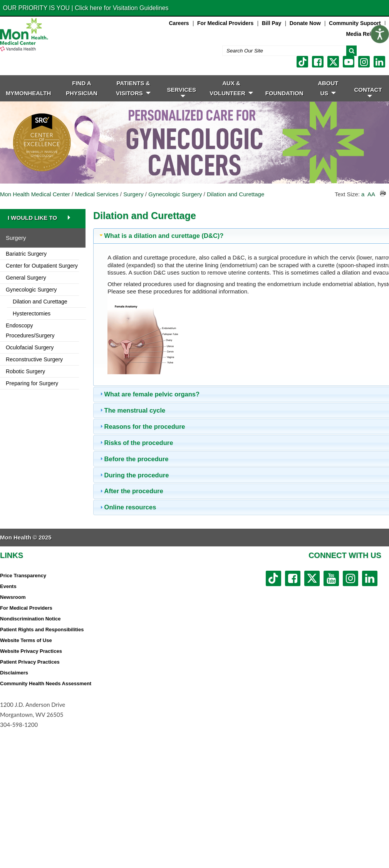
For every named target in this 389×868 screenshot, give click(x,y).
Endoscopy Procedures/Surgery (30, 330)
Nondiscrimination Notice (30, 619)
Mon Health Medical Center (35, 194)
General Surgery (26, 278)
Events (8, 586)
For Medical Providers (225, 23)
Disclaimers (14, 673)
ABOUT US (328, 88)
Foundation (284, 93)
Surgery (133, 194)
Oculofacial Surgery (30, 347)
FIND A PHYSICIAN (82, 88)
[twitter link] (333, 62)
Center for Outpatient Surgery (42, 266)
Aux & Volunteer (231, 88)
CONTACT (368, 92)
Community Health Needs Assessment (46, 683)
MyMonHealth (28, 93)
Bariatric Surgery (26, 254)
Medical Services (96, 194)
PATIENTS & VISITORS (133, 88)
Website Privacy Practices (31, 651)
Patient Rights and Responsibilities (42, 630)
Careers (179, 23)
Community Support (355, 23)
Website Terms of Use (26, 640)
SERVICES (182, 92)
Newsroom (13, 597)
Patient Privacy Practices (30, 662)
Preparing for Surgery (32, 383)
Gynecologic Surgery (175, 194)
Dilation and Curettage (236, 194)
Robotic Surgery (25, 371)
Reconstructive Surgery (34, 359)
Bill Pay (272, 23)
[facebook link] (318, 62)
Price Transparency (23, 576)
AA (371, 194)
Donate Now (305, 23)
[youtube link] (349, 62)
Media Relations (366, 34)
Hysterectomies (32, 313)
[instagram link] (364, 62)
